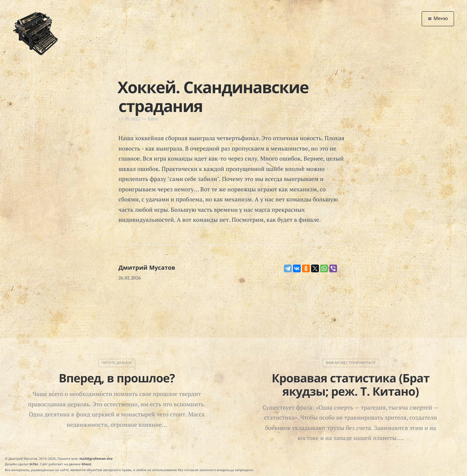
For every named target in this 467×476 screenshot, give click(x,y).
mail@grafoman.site (96, 459)
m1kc (34, 464)
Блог (153, 119)
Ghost (87, 464)
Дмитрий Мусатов (147, 268)
